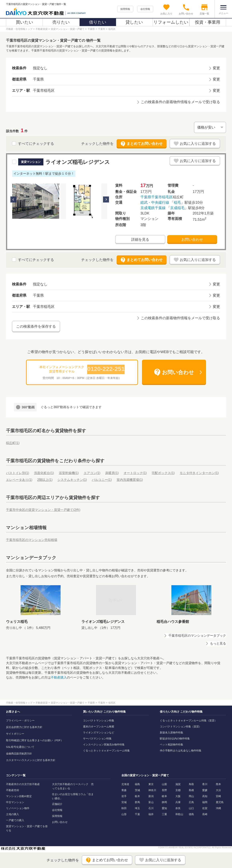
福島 (137, 784)
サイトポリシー (15, 734)
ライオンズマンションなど (99, 733)
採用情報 (125, 9)
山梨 (164, 784)
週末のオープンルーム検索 (99, 727)
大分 (218, 790)
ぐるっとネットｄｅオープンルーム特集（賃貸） (188, 720)
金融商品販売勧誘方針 (19, 754)
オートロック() (135, 473)
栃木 (137, 796)
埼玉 (137, 808)
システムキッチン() (72, 480)
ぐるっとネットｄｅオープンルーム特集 (106, 751)
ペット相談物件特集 (171, 745)
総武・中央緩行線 (155, 202)
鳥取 (191, 784)
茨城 (137, 790)
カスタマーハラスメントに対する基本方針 (31, 760)
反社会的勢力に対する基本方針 (24, 727)
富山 (151, 802)
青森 (124, 790)
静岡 (164, 802)
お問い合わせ (192, 240)
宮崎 (218, 796)
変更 (216, 68)
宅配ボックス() (163, 473)
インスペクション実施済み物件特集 (104, 745)
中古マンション (15, 802)
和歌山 (179, 814)
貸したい (134, 22)
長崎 (205, 814)
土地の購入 (12, 814)
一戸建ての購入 (15, 820)
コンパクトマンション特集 (99, 720)
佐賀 (205, 808)
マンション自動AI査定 (19, 796)
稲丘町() (13, 443)
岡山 (191, 796)
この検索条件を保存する (36, 326)
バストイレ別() (18, 473)
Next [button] (106, 199)
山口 (191, 808)
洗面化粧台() (44, 473)
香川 (205, 784)
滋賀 (178, 784)
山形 (124, 814)
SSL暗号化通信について (20, 747)
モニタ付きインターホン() (199, 473)
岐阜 (164, 796)
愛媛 (205, 790)
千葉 (137, 814)
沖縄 (218, 808)
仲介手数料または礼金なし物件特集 (181, 751)
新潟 (151, 796)
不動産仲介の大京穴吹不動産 (23, 784)
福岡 (205, 802)
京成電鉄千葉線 (153, 208)
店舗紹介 (57, 804)
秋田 (124, 808)
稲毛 (177, 202)
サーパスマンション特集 (97, 739)
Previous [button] (13, 199)
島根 (191, 790)
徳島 (191, 814)
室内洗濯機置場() (130, 480)
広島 (191, 802)
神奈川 (152, 790)
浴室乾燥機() (69, 473)
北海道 (125, 784)
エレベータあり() (19, 480)
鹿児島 (220, 802)
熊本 (218, 784)
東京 (151, 784)
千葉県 (146, 197)
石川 (151, 808)
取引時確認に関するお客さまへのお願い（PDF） (35, 740)
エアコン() (92, 473)
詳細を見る (140, 240)
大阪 (178, 796)
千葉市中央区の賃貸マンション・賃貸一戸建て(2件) (43, 510)
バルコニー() (102, 480)
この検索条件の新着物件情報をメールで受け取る (180, 102)
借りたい (98, 22)
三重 (164, 814)
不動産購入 (59, 677)
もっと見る (218, 643)
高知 (205, 796)
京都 (178, 790)
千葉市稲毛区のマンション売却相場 (32, 540)
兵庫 (178, 802)
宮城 (124, 802)
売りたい (61, 22)
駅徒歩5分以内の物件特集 (175, 739)
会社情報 (145, 9)
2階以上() (45, 480)
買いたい (24, 22)
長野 (164, 790)
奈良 (178, 808)
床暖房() (112, 473)
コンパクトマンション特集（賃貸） (181, 727)
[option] (36, 201)
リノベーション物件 (18, 808)
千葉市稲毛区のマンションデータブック (197, 636)
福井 (151, 814)
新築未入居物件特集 (171, 733)
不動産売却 (12, 790)
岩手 (124, 796)
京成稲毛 (177, 208)
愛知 (164, 808)
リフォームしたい (171, 22)
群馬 (137, 802)
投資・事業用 (208, 22)
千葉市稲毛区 (162, 197)
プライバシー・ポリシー (20, 720)
